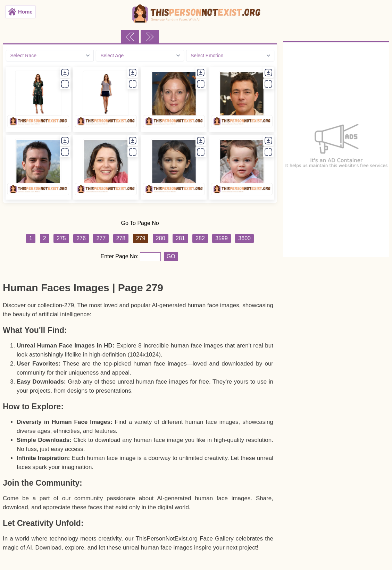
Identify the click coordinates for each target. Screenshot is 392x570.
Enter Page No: (120, 256)
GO (171, 256)
